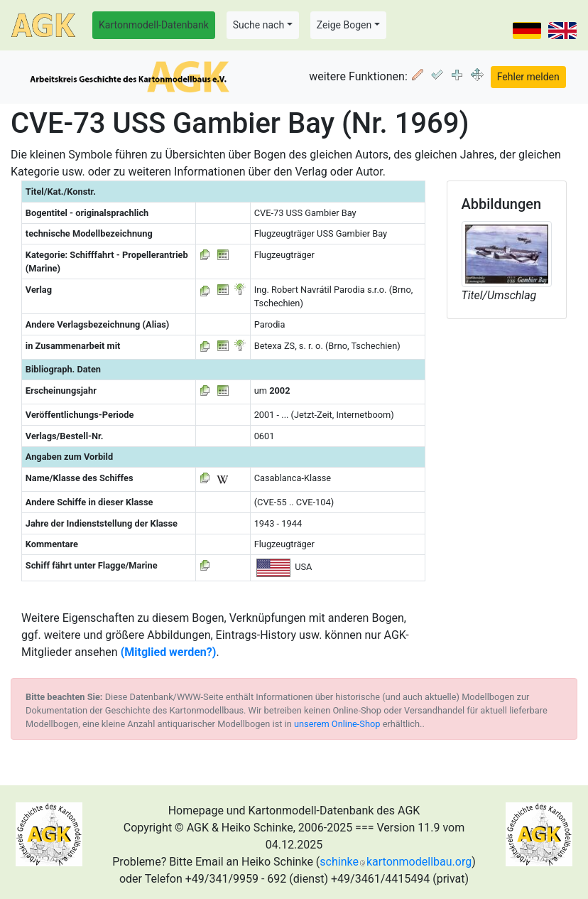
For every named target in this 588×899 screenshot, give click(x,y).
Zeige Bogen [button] (344, 25)
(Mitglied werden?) (169, 652)
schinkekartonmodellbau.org (396, 862)
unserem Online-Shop (337, 724)
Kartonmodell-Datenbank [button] (154, 25)
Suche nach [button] (258, 25)
